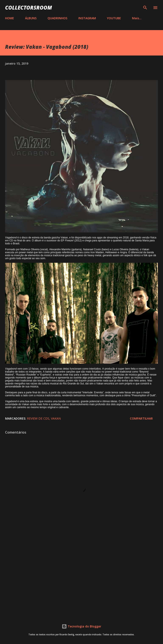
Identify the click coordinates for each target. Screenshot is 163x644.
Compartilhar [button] (141, 418)
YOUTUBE (114, 18)
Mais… (137, 18)
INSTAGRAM (87, 18)
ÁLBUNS (31, 18)
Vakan (56, 418)
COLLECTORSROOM (29, 8)
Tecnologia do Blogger (81, 626)
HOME (10, 18)
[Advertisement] (81, 576)
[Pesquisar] (145, 8)
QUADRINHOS (57, 18)
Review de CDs (38, 418)
